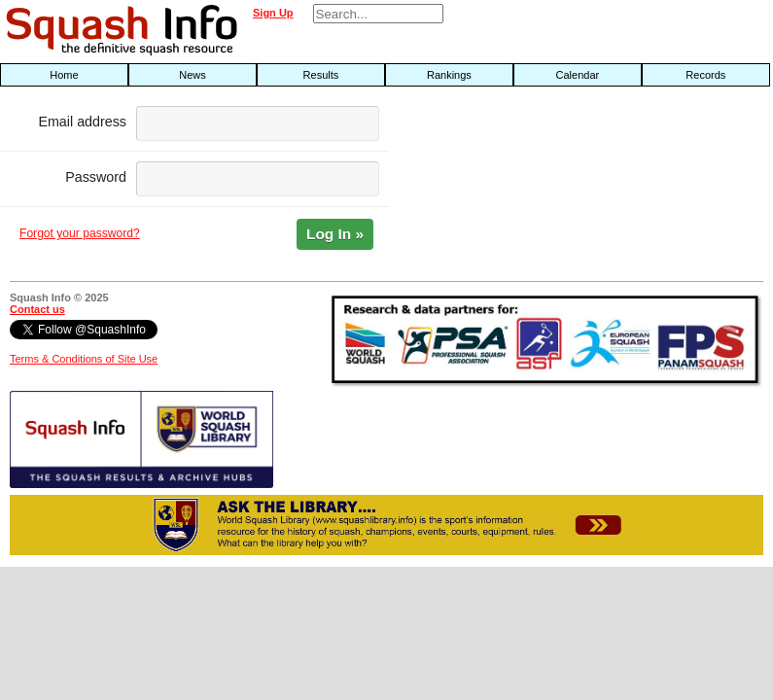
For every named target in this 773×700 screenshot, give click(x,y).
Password (96, 177)
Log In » (335, 234)
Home (64, 75)
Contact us (37, 309)
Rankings (449, 75)
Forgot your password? (80, 233)
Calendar (578, 75)
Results (321, 75)
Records (705, 75)
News (193, 75)
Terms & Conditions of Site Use (84, 359)
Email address (82, 122)
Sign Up (273, 13)
